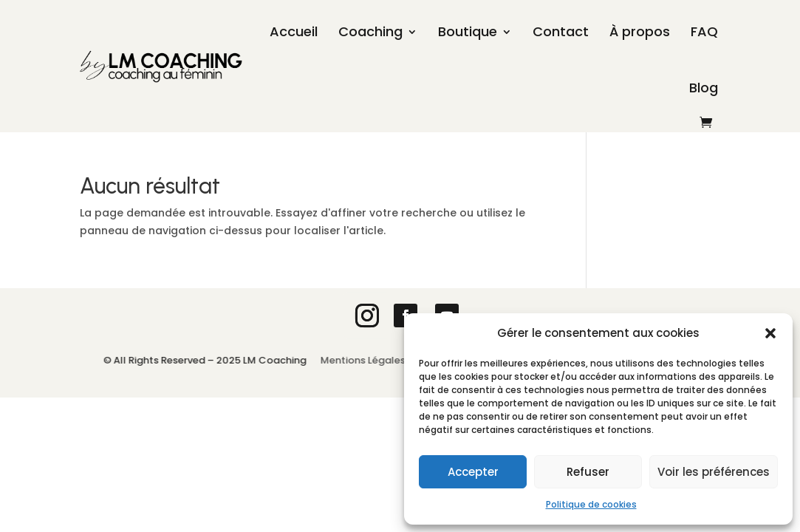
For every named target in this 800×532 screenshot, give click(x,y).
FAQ (704, 31)
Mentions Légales (366, 360)
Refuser (588, 472)
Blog (704, 88)
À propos (640, 31)
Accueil (294, 31)
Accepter (473, 472)
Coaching (370, 31)
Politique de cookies (591, 504)
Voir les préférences (714, 472)
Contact (561, 31)
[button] (770, 333)
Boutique (468, 31)
